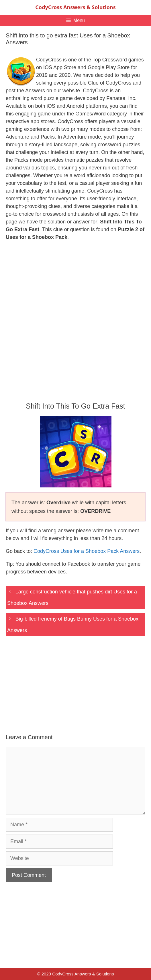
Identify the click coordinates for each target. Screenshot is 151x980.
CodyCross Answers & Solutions (75, 7)
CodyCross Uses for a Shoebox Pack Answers (87, 551)
